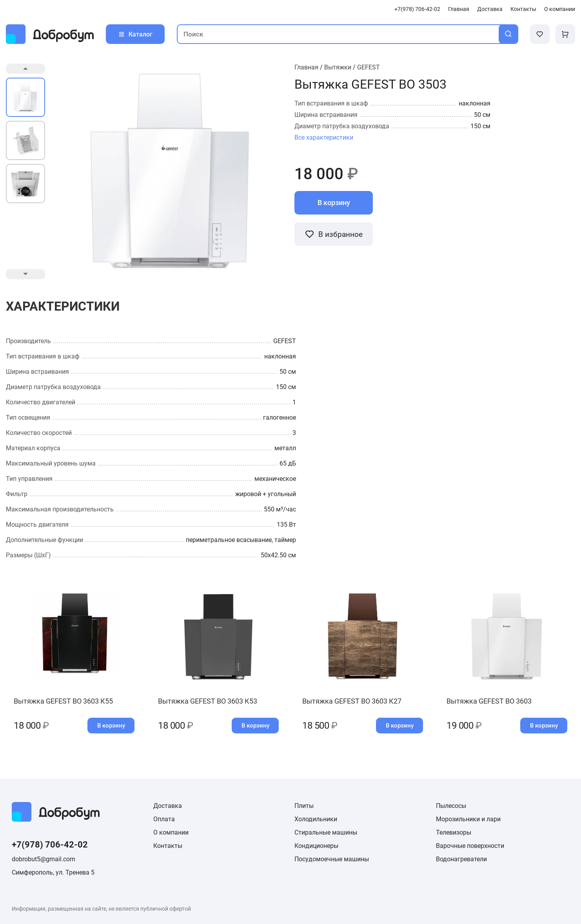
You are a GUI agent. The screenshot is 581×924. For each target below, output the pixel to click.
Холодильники (316, 819)
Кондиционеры (316, 846)
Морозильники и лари (468, 819)
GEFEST (369, 67)
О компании (560, 9)
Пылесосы (451, 806)
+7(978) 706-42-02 (417, 9)
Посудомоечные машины (332, 859)
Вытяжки (338, 67)
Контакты (523, 9)
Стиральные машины (326, 832)
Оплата (164, 819)
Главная (459, 9)
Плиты (304, 806)
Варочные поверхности (470, 846)
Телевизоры (454, 832)
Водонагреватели (461, 859)
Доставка (490, 9)
